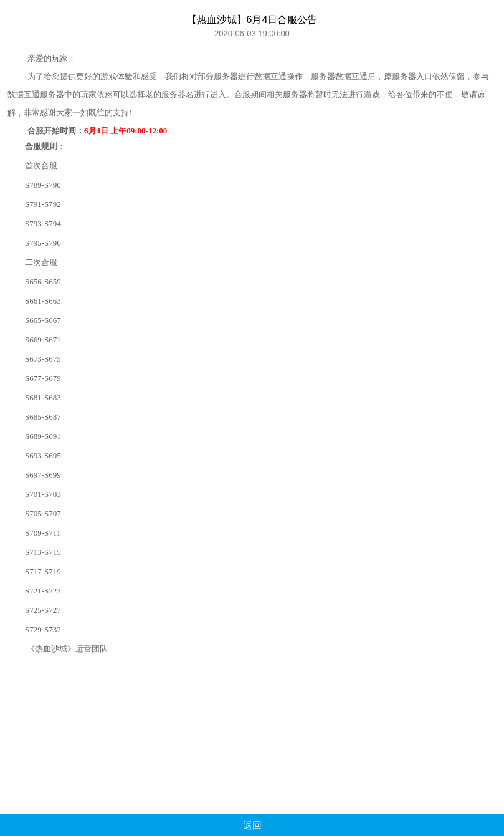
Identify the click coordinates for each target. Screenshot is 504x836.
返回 (252, 825)
